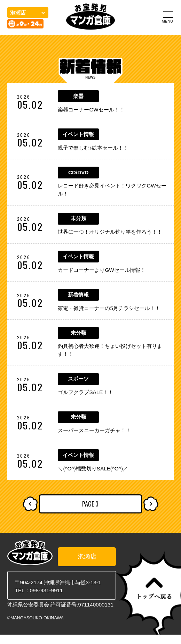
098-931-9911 (46, 600)
